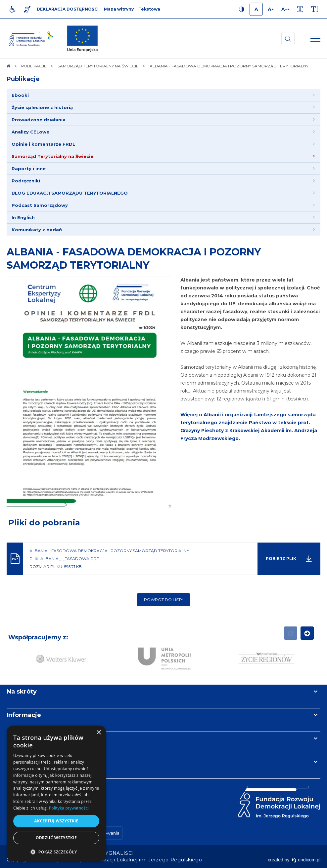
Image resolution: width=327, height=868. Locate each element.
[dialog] (56, 793)
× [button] (98, 733)
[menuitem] (163, 95)
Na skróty (22, 692)
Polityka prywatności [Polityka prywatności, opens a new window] (69, 808)
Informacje (24, 715)
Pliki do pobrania (44, 523)
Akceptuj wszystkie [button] (56, 821)
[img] (82, 39)
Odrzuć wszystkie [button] (56, 838)
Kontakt (19, 762)
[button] (56, 852)
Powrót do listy (163, 600)
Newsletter (24, 738)
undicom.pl (306, 860)
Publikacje (23, 79)
